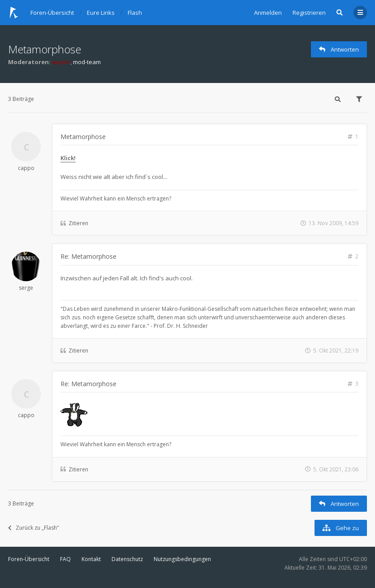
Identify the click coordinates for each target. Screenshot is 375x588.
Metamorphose (45, 49)
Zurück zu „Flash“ (33, 528)
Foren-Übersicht (29, 559)
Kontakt (91, 559)
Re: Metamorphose (88, 256)
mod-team (87, 62)
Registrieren (309, 13)
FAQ (65, 559)
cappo (26, 168)
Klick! (68, 158)
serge (26, 288)
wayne (61, 62)
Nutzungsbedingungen (182, 559)
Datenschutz (127, 559)
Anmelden (268, 13)
